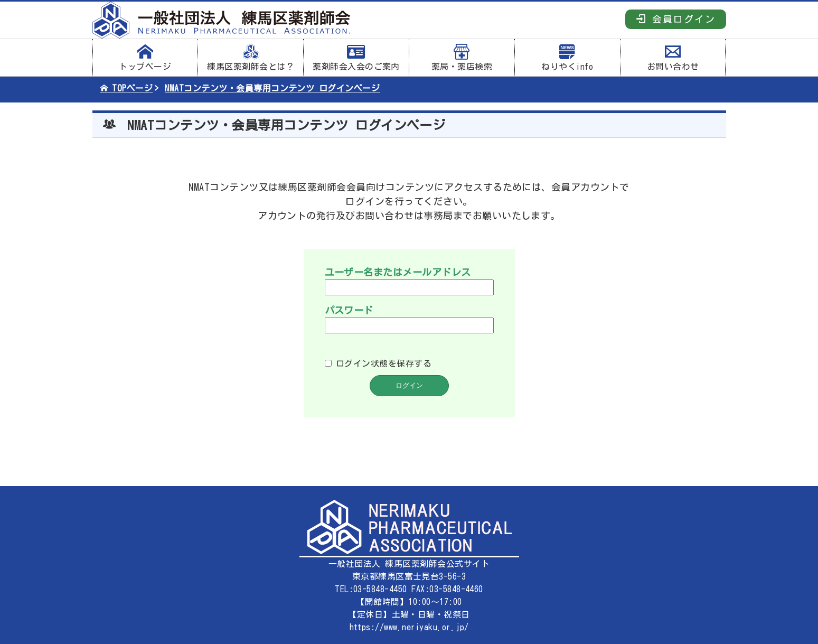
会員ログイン (676, 19)
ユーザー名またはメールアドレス (398, 272)
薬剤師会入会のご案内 (356, 58)
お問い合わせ (673, 58)
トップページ (145, 58)
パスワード (349, 310)
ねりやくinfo (567, 58)
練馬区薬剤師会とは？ (251, 58)
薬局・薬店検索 (462, 58)
